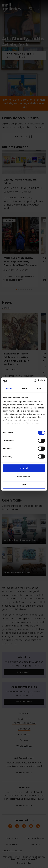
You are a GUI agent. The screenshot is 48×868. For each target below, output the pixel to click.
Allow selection (24, 476)
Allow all (24, 468)
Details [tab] (24, 388)
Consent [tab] (9, 388)
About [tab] (39, 388)
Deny (24, 485)
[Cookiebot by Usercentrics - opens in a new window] (34, 381)
